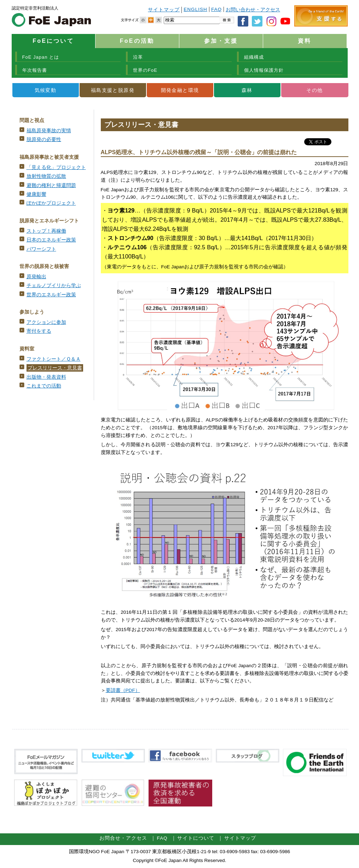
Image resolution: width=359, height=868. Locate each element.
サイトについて (196, 838)
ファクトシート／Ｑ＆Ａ (54, 359)
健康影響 (36, 194)
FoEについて (53, 41)
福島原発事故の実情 (49, 131)
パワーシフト (41, 249)
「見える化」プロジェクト (56, 167)
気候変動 (46, 90)
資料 (305, 41)
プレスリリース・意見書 (55, 368)
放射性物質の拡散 (46, 176)
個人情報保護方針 (264, 70)
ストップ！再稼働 (46, 231)
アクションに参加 (46, 322)
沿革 (138, 57)
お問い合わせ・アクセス (253, 10)
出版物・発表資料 (46, 377)
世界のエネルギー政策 (51, 295)
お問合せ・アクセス (123, 838)
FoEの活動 (137, 41)
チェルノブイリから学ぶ (54, 286)
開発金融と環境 (180, 90)
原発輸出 (36, 277)
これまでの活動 (44, 386)
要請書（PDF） (123, 690)
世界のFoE (145, 70)
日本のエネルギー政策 (51, 240)
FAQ (216, 9)
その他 (314, 90)
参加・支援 (221, 41)
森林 (247, 90)
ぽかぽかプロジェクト (51, 203)
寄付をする (39, 331)
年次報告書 (35, 70)
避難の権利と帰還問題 (51, 185)
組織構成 (254, 57)
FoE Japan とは (41, 57)
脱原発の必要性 (44, 139)
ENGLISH (195, 9)
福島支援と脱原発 (113, 90)
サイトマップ (164, 10)
